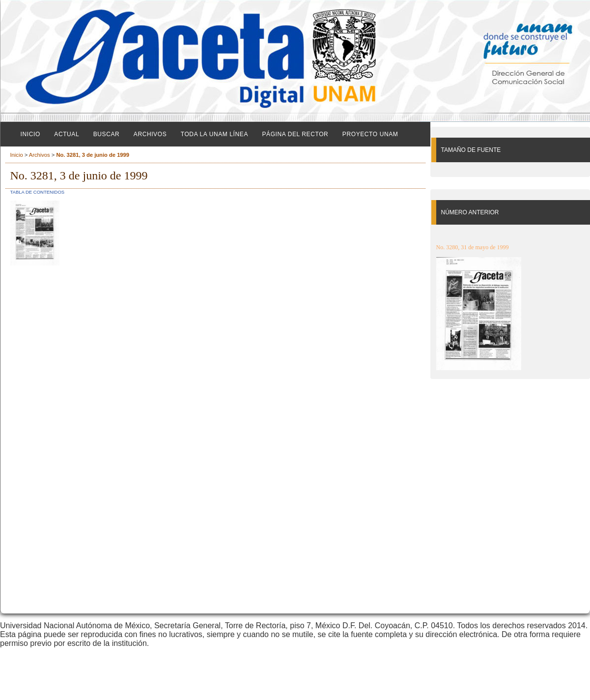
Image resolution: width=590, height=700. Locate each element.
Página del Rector (295, 134)
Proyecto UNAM (370, 134)
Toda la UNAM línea (214, 134)
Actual (67, 134)
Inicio (30, 134)
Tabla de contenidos (38, 192)
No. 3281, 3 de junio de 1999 (93, 155)
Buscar (107, 134)
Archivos (150, 134)
